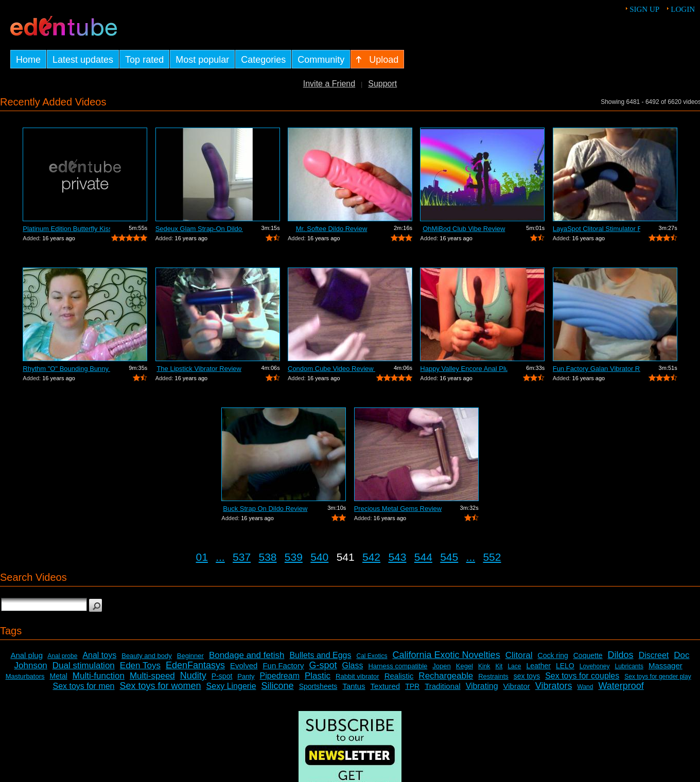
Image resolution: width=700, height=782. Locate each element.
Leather (538, 666)
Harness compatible (398, 666)
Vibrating (482, 686)
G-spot (323, 665)
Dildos (621, 655)
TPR (412, 686)
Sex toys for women (161, 686)
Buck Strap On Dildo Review (265, 509)
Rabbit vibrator (357, 676)
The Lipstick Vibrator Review (199, 369)
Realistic (399, 676)
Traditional (442, 686)
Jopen (441, 666)
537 (242, 557)
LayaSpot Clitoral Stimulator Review (597, 229)
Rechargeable (446, 676)
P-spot (222, 676)
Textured (386, 686)
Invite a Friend (329, 84)
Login (683, 9)
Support (382, 84)
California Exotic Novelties (447, 655)
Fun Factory (283, 665)
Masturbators (25, 676)
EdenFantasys (195, 665)
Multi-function (99, 676)
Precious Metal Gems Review (398, 509)
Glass (352, 665)
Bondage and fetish (247, 655)
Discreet (654, 655)
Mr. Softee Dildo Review (332, 229)
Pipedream (280, 676)
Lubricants (629, 666)
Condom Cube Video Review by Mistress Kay (331, 369)
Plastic (318, 676)
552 (492, 557)
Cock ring (553, 655)
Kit (499, 666)
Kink (484, 666)
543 (397, 557)
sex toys (527, 676)
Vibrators (554, 686)
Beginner (190, 656)
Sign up (644, 9)
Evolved (244, 665)
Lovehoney (595, 666)
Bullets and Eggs (320, 655)
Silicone (278, 686)
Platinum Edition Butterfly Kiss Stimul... (66, 229)
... (220, 557)
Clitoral (519, 655)
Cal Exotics (372, 656)
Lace (514, 666)
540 (319, 557)
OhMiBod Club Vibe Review (464, 229)
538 (267, 557)
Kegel (465, 666)
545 (449, 557)
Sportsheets (318, 686)
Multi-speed (152, 676)
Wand (585, 687)
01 (202, 557)
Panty (246, 676)
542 (371, 557)
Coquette (588, 655)
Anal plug (27, 655)
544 (423, 557)
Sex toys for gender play (658, 677)
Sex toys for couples (582, 676)
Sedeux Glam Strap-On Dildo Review (199, 229)
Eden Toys (140, 665)
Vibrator (517, 686)
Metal (59, 676)
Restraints (493, 676)
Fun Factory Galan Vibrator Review (597, 369)
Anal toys (99, 655)
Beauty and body (147, 656)
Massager (666, 665)
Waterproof (621, 686)
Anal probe (62, 656)
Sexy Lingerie (231, 686)
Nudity (193, 676)
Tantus (354, 686)
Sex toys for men (83, 686)
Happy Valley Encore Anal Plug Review (464, 369)
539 (294, 557)
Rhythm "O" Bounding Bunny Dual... (66, 369)
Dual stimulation (84, 665)
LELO (565, 666)
